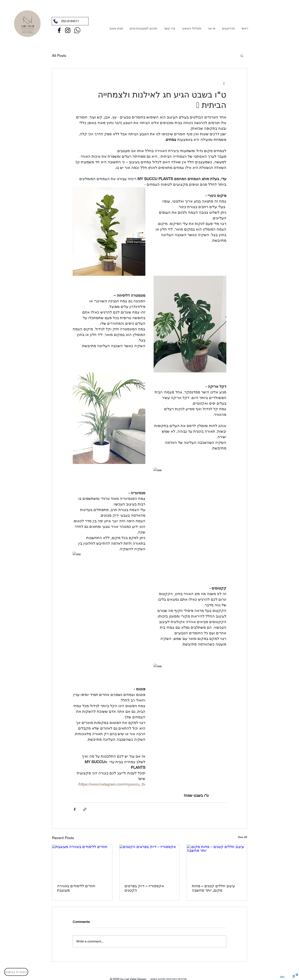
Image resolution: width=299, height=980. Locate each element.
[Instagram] (68, 30)
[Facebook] (59, 30)
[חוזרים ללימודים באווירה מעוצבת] (82, 862)
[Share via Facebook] (75, 809)
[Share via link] (85, 809)
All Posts (59, 56)
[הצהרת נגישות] (16, 972)
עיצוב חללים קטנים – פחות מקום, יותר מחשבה (213, 888)
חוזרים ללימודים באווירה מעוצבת (76, 888)
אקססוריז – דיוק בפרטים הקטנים (144, 888)
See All (243, 837)
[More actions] (224, 83)
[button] (242, 56)
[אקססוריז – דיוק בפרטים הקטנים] (150, 862)
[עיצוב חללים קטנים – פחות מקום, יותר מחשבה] (217, 862)
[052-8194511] (70, 21)
